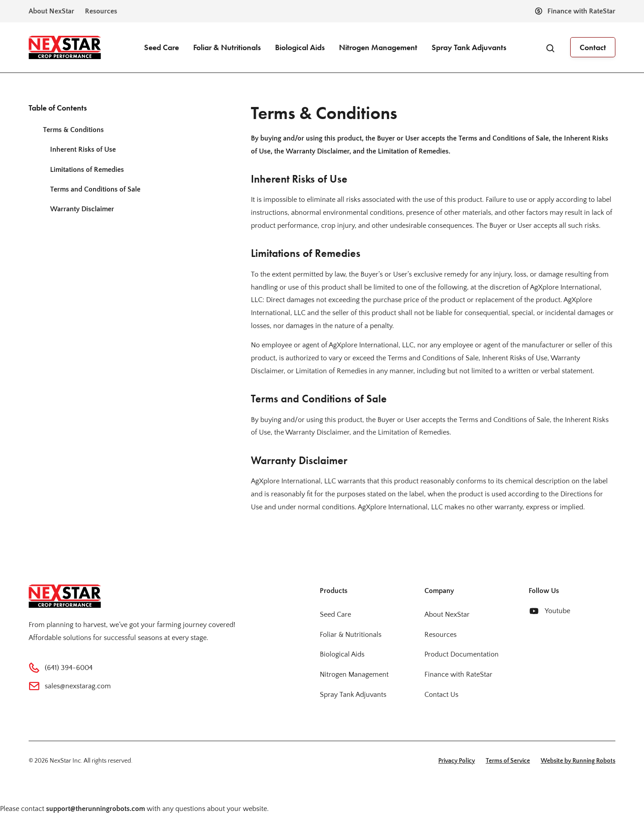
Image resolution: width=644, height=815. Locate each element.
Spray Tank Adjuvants (469, 47)
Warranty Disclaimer (82, 209)
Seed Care (161, 47)
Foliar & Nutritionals (227, 47)
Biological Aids (300, 47)
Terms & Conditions (73, 129)
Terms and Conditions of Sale (95, 189)
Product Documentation (462, 654)
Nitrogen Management (378, 47)
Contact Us (441, 694)
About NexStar (447, 614)
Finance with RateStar (458, 674)
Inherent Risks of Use (83, 149)
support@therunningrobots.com (95, 808)
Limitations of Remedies (87, 169)
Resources (441, 634)
